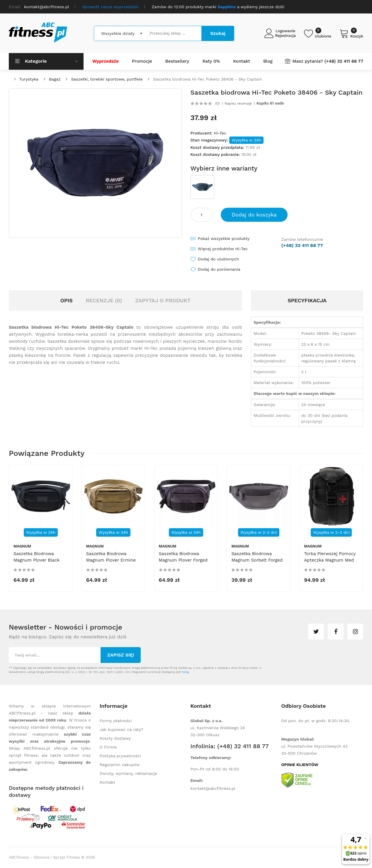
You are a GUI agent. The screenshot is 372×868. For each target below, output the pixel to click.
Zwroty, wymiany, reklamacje (128, 773)
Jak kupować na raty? (122, 729)
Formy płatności (116, 721)
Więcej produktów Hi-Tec (223, 249)
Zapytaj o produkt (163, 300)
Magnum (22, 546)
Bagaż (55, 79)
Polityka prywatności (120, 756)
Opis (67, 300)
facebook (336, 632)
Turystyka (29, 79)
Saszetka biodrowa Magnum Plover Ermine (111, 557)
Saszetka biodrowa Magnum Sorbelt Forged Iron (257, 560)
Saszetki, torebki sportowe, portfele (107, 79)
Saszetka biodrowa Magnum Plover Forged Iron (183, 560)
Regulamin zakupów (120, 765)
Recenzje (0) (104, 300)
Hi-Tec (220, 133)
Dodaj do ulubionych (218, 259)
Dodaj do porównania (219, 269)
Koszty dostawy (115, 738)
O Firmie (108, 747)
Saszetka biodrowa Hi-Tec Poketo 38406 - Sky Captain (208, 79)
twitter (316, 632)
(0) (217, 103)
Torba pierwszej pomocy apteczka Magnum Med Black (330, 560)
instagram (355, 632)
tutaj (185, 672)
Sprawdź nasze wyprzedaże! (111, 7)
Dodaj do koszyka (254, 215)
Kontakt (107, 782)
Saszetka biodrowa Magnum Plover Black (36, 557)
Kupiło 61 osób (270, 103)
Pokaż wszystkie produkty (224, 238)
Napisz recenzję (238, 103)
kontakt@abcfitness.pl (213, 788)
